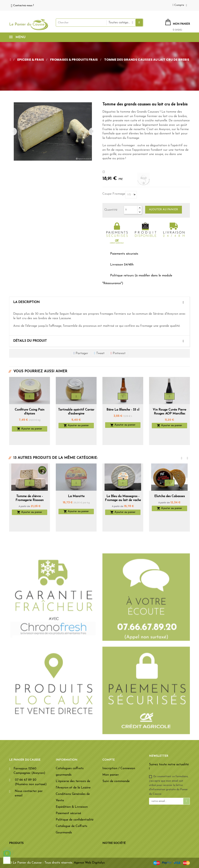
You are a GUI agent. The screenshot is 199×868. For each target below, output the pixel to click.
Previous (13, 131)
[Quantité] (131, 210)
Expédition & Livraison (72, 807)
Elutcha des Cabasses (170, 496)
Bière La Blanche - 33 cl (123, 410)
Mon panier (111, 775)
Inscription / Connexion (119, 768)
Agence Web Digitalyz (89, 863)
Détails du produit (30, 341)
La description (26, 302)
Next (93, 131)
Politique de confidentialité (75, 820)
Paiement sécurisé (68, 813)
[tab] (99, 302)
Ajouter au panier (164, 210)
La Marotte (76, 496)
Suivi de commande (116, 781)
